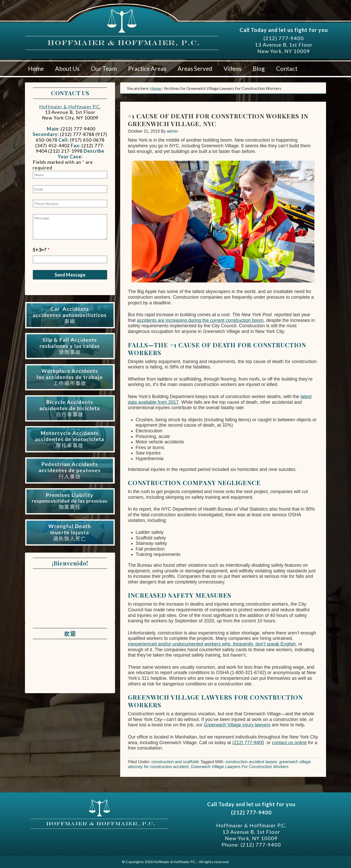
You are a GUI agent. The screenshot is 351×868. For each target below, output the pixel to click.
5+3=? (41, 250)
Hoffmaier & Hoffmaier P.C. (74, 31)
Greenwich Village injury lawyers (237, 725)
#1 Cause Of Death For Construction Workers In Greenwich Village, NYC (218, 120)
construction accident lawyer (251, 762)
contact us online (289, 743)
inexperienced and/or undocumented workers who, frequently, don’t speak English (212, 644)
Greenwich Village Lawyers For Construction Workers (240, 767)
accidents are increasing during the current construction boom (200, 320)
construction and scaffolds (175, 762)
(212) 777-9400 (284, 38)
